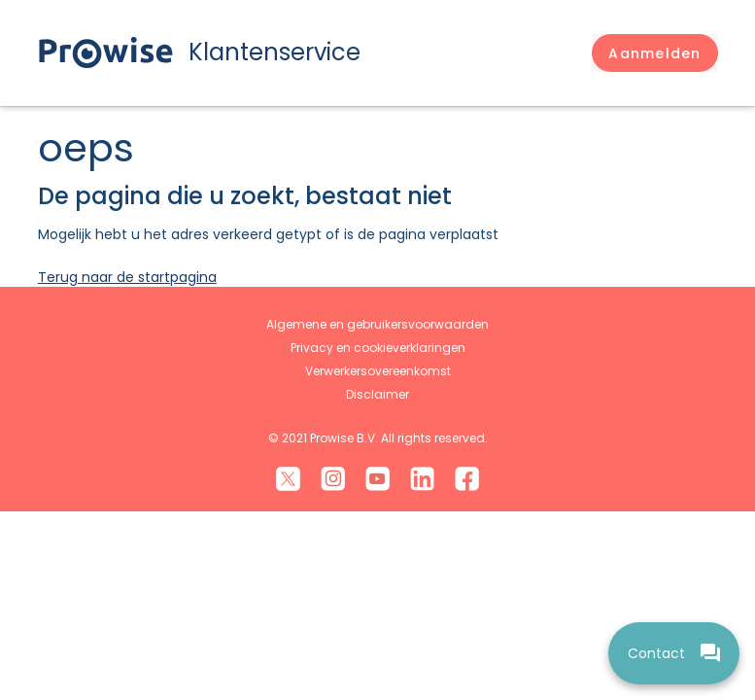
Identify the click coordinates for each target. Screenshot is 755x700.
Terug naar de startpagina (127, 277)
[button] (654, 53)
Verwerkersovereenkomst (378, 371)
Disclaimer (377, 394)
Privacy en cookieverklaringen (378, 348)
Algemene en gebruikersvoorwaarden (377, 324)
